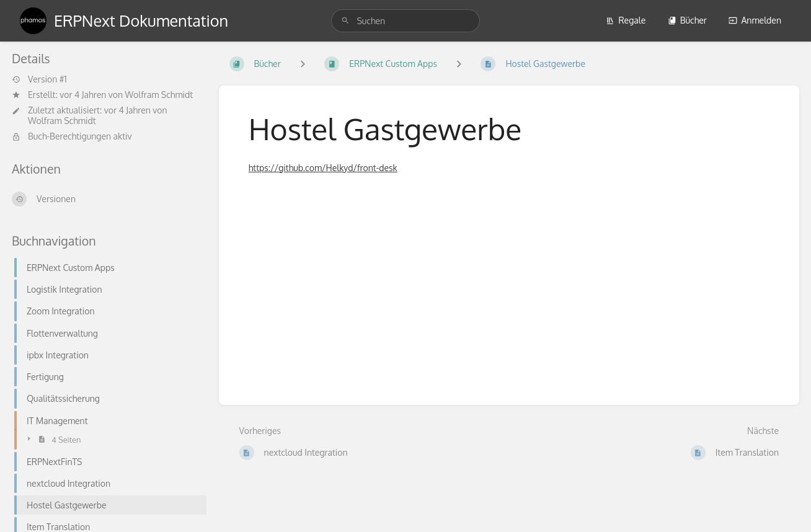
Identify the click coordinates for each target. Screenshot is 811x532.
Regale (626, 20)
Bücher (687, 20)
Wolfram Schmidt (159, 95)
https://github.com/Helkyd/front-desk (323, 168)
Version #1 (39, 79)
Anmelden (755, 20)
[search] (405, 21)
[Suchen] (345, 21)
